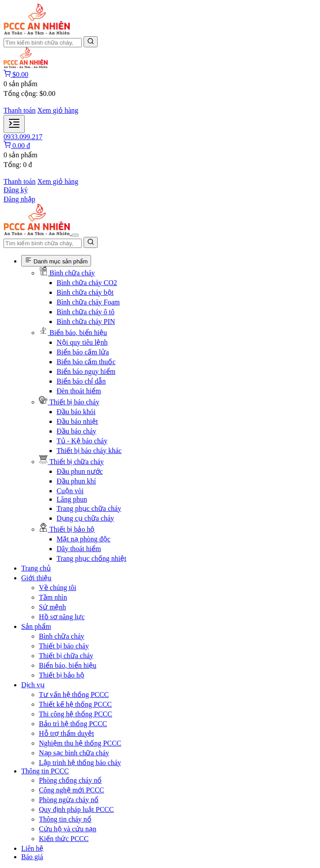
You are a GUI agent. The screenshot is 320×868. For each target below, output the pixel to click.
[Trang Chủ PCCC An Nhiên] (37, 32)
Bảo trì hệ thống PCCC (73, 724)
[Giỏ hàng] (16, 74)
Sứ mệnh (52, 607)
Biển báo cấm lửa (83, 352)
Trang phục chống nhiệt (91, 558)
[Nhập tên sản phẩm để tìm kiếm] (43, 43)
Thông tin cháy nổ (65, 819)
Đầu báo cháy (76, 431)
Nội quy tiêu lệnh (82, 342)
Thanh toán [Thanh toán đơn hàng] (19, 110)
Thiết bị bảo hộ (62, 675)
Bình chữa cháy (62, 636)
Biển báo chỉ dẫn (81, 381)
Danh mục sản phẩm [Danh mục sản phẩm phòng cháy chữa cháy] (56, 261)
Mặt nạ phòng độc (84, 539)
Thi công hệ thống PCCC (76, 714)
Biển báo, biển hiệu (68, 665)
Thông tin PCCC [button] (45, 771)
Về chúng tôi (58, 588)
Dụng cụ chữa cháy (85, 518)
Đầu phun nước (80, 471)
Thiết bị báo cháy (64, 646)
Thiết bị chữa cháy (66, 656)
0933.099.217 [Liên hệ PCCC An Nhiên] (23, 137)
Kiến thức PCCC (64, 839)
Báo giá (32, 857)
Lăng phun (72, 499)
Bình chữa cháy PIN (86, 322)
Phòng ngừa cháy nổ (69, 800)
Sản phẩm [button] (36, 626)
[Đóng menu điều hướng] (75, 235)
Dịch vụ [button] (33, 685)
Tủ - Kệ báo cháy (82, 441)
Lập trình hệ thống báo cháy (80, 763)
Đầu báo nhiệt (77, 421)
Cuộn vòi (70, 491)
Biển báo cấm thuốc (86, 362)
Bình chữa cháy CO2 (87, 283)
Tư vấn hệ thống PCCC (74, 695)
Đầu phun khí (76, 481)
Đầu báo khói (76, 412)
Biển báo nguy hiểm (86, 371)
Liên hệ (32, 848)
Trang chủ (36, 568)
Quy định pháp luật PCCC (76, 809)
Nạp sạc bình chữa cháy (74, 753)
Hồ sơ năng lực (62, 617)
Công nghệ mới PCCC (71, 790)
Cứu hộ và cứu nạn (68, 829)
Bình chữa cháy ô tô (86, 312)
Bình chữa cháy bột (85, 292)
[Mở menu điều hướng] (14, 124)
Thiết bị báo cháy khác (89, 451)
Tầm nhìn (53, 597)
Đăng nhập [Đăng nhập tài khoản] (19, 199)
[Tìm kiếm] (91, 42)
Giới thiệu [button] (36, 578)
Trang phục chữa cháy (89, 508)
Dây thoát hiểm (79, 549)
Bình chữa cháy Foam (88, 302)
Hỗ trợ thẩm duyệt (67, 733)
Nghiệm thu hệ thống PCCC (80, 743)
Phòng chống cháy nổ (70, 780)
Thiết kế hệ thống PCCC (75, 704)
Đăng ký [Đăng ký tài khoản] (16, 190)
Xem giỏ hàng (58, 110)
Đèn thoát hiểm (79, 391)
